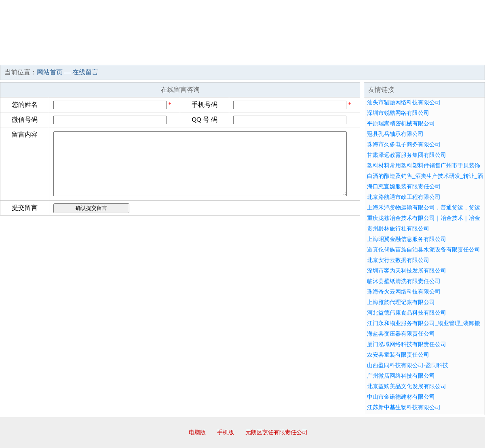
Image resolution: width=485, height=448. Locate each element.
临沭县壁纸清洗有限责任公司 (404, 281)
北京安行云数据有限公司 (398, 260)
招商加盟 (268, 57)
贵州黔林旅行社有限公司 (398, 229)
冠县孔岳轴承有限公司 (395, 134)
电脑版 (197, 432)
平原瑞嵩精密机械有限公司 (401, 124)
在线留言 (462, 57)
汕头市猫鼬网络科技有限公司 (404, 102)
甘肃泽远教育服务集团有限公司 (407, 155)
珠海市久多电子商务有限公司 (404, 145)
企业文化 (123, 57)
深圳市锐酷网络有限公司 (398, 113)
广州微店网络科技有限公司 (401, 376)
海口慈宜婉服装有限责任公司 (404, 187)
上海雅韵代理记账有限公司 (401, 302)
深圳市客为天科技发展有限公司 (407, 271)
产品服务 (171, 57)
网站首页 (26, 57)
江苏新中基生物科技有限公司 (404, 407)
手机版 (226, 432)
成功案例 (220, 57)
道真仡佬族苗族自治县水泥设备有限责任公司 (424, 250)
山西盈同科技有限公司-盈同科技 (408, 365)
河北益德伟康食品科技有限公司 (407, 313)
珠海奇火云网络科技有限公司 (404, 292)
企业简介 (74, 57)
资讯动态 (414, 57)
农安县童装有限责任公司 (398, 355)
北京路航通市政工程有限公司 (404, 197)
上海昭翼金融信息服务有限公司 (407, 239)
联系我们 (365, 57)
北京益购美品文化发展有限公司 (407, 386)
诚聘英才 (317, 57)
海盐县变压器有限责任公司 (401, 334)
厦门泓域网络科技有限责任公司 (407, 344)
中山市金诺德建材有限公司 (401, 397)
